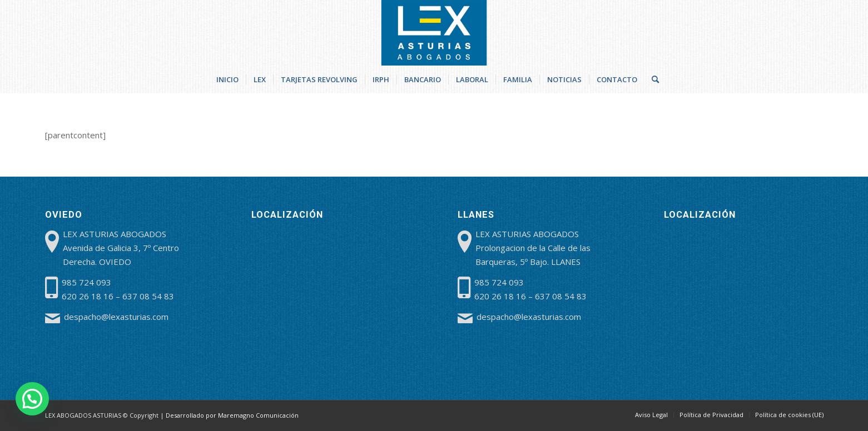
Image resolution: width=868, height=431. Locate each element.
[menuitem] (227, 79)
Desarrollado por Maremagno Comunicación (232, 415)
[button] (32, 399)
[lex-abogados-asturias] (434, 33)
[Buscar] (652, 79)
